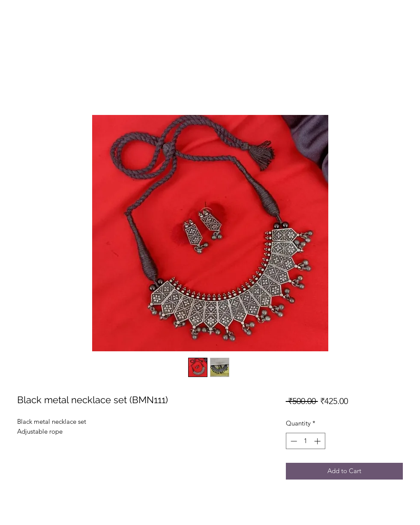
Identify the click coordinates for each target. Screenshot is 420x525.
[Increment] (318, 441)
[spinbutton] (305, 441)
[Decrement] (293, 441)
